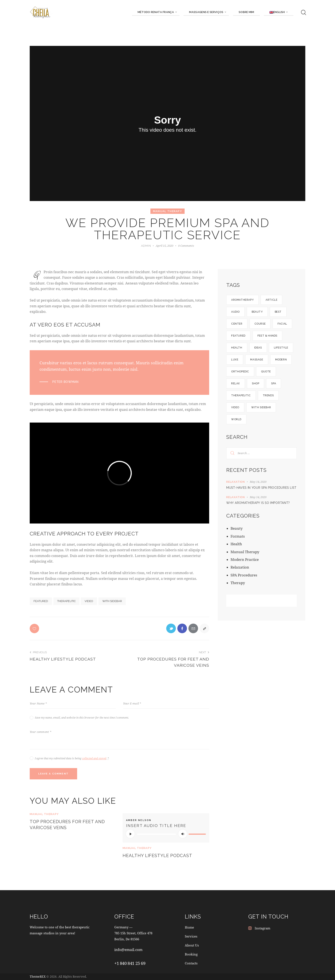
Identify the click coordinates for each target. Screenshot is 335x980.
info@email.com (128, 950)
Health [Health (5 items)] (237, 348)
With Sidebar (112, 601)
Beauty (237, 528)
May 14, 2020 (258, 482)
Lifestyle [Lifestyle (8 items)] (281, 348)
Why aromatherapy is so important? (258, 503)
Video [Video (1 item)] (235, 407)
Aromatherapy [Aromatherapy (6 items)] (242, 300)
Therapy (238, 583)
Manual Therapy (167, 211)
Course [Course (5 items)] (260, 324)
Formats (238, 536)
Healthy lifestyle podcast (157, 856)
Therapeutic (66, 601)
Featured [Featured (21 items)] (238, 336)
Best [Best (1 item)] (278, 312)
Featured (41, 601)
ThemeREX (38, 976)
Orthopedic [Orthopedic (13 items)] (240, 372)
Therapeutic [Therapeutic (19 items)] (241, 395)
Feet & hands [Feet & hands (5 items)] (267, 336)
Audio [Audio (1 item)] (235, 312)
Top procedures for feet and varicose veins (67, 825)
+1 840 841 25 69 (130, 963)
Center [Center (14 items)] (237, 324)
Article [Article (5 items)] (271, 300)
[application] (166, 834)
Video (89, 601)
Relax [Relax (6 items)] (236, 384)
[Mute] (183, 834)
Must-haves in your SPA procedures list (261, 488)
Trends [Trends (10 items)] (268, 395)
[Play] (130, 834)
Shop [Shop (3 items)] (256, 384)
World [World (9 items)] (236, 419)
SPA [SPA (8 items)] (274, 384)
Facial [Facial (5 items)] (282, 324)
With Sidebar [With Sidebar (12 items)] (261, 407)
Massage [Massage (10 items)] (257, 360)
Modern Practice (245, 559)
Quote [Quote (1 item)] (266, 372)
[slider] (156, 834)
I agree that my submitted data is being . (72, 758)
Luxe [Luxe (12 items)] (235, 360)
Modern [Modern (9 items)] (281, 360)
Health (236, 544)
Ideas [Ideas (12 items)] (258, 348)
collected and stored (94, 758)
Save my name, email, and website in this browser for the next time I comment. (82, 717)
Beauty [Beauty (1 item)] (257, 312)
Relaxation (236, 482)
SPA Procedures (244, 575)
